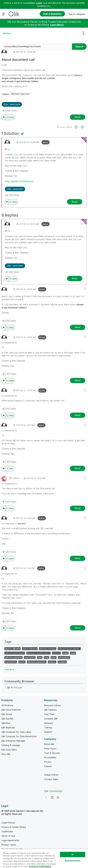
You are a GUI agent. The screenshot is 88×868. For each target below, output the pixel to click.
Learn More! (57, 25)
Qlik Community (53, 791)
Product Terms (9, 845)
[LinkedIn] (52, 798)
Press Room (50, 749)
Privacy (48, 762)
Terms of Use (8, 836)
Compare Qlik (51, 719)
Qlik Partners (50, 710)
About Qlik (49, 744)
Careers (48, 766)
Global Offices (51, 775)
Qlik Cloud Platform (11, 710)
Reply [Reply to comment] (75, 202)
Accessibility (50, 757)
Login (39, 3)
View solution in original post (19, 181)
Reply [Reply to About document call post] (78, 117)
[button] (85, 51)
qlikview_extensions (37, 662)
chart (73, 653)
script (65, 653)
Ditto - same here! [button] (12, 104)
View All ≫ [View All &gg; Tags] (9, 670)
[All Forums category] (6, 688)
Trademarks (7, 831)
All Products (7, 705)
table (54, 658)
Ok (73, 854)
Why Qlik (6, 754)
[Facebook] (58, 798)
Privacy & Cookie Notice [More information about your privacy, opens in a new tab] (40, 866)
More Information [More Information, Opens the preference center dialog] (73, 860)
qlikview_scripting (48, 649)
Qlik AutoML (7, 719)
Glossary (48, 723)
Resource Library (53, 705)
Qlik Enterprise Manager (13, 741)
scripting (62, 662)
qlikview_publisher (13, 658)
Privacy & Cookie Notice (14, 827)
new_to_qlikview (13, 649)
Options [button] (83, 33)
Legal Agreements (10, 840)
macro (22, 662)
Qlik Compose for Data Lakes (16, 732)
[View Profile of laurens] (16, 478)
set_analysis (64, 658)
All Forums (16, 688)
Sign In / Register (77, 14)
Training (48, 728)
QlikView (7, 33)
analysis (52, 662)
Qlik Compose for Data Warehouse (19, 736)
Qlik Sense (7, 714)
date (40, 658)
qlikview (56, 653)
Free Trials (49, 714)
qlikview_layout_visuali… (69, 649)
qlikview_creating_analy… (38, 653)
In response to (9, 343)
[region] (44, 858)
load (46, 658)
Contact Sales (51, 779)
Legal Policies (8, 823)
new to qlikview (30, 649)
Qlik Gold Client (9, 750)
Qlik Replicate (8, 728)
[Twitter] (46, 798)
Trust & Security (52, 753)
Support (48, 732)
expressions (11, 662)
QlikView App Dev (20, 94)
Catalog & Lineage (11, 745)
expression (30, 658)
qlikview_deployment (15, 653)
